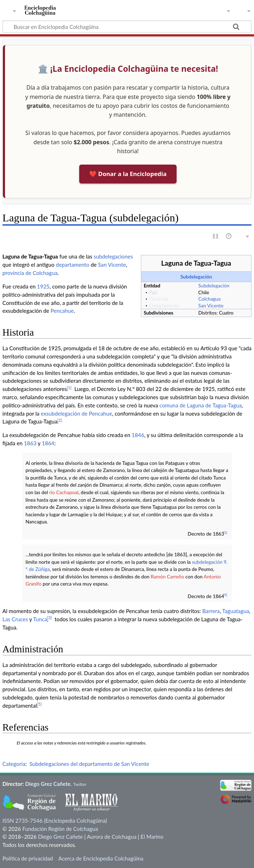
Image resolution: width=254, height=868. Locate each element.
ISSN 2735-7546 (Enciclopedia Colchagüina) (55, 821)
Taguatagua (236, 611)
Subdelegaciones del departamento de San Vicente (89, 764)
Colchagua (209, 299)
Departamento (164, 305)
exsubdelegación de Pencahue (76, 413)
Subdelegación (196, 277)
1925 (43, 286)
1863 (30, 443)
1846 (138, 435)
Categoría (14, 764)
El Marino (152, 837)
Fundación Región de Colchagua (60, 829)
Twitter (80, 784)
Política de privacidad (28, 858)
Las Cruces (15, 619)
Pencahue (62, 311)
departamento (72, 265)
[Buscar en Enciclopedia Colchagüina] (127, 26)
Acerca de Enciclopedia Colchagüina (101, 858)
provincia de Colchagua (30, 273)
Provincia (158, 299)
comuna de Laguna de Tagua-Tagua (201, 405)
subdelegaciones (113, 256)
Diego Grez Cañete (48, 784)
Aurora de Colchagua (111, 837)
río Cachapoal (64, 492)
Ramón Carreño (167, 576)
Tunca (40, 619)
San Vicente (211, 305)
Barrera (211, 611)
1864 (48, 443)
